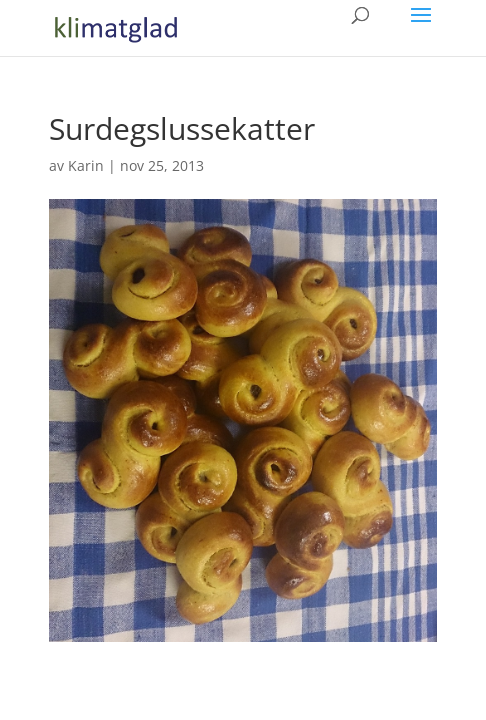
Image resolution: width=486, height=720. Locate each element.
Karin (86, 165)
